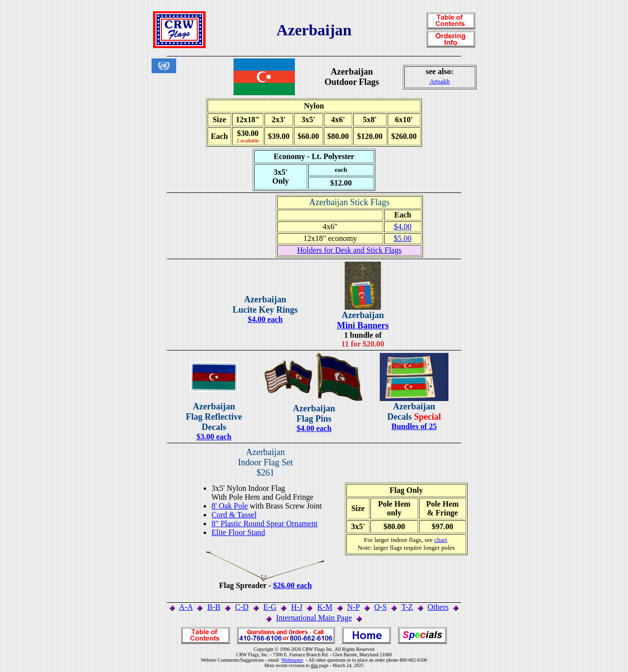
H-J (297, 607)
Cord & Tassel (234, 515)
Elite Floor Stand (238, 532)
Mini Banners (363, 325)
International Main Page (314, 618)
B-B (214, 607)
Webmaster (292, 660)
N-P (353, 607)
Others (438, 607)
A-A (186, 607)
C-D (242, 607)
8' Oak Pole (230, 506)
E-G (270, 607)
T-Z (407, 607)
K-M (325, 607)
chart (441, 540)
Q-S (381, 607)
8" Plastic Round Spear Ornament (264, 524)
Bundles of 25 (414, 426)
